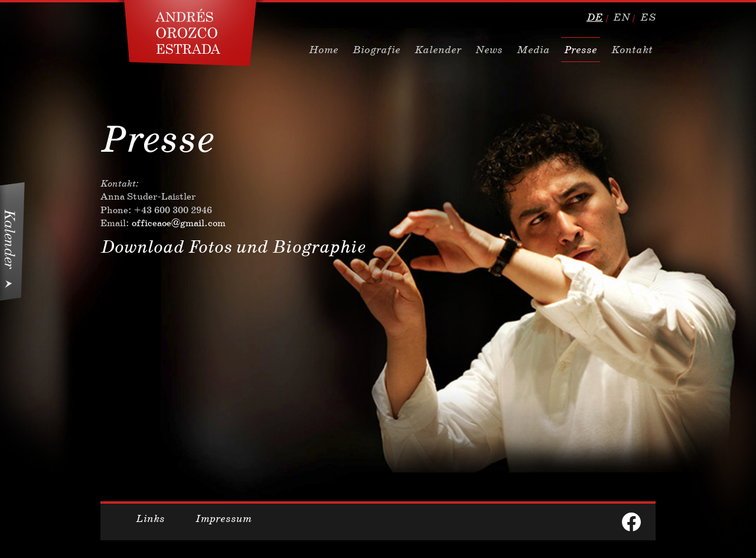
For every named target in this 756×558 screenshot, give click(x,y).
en (622, 17)
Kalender (438, 50)
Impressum (224, 518)
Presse (581, 50)
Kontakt (632, 50)
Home (324, 50)
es (648, 17)
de (595, 17)
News (489, 50)
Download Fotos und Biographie (233, 247)
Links (150, 518)
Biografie (377, 50)
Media (533, 50)
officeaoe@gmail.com (179, 223)
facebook (631, 522)
